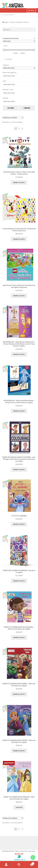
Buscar (19, 865)
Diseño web (19, 854)
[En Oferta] (4, 59)
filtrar (11, 108)
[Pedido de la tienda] (13, 118)
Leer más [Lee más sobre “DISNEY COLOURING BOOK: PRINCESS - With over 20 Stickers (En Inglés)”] (19, 807)
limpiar (27, 108)
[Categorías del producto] (19, 68)
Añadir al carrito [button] (19, 182)
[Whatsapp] (33, 859)
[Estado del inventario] (19, 41)
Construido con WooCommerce (13, 842)
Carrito (30, 863)
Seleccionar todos (9, 76)
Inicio (6, 22)
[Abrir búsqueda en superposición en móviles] (19, 15)
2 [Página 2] (19, 129)
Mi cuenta (6, 865)
